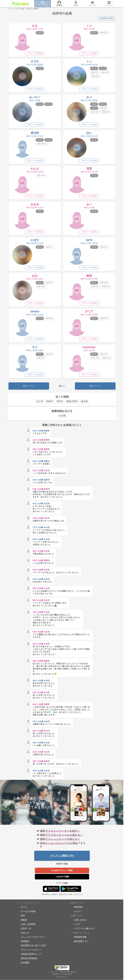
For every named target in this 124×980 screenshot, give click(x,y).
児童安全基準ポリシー (31, 957)
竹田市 (60, 404)
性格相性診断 (80, 940)
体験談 (24, 923)
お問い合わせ (80, 923)
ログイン (78, 914)
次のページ (95, 388)
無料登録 (78, 910)
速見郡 (84, 404)
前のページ (29, 388)
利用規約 (25, 944)
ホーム (24, 910)
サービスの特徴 (28, 914)
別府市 (50, 404)
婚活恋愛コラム (81, 944)
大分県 (62, 418)
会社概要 (25, 966)
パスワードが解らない (85, 931)
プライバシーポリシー (31, 953)
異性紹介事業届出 (29, 961)
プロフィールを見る (35, 53)
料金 (23, 919)
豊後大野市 (72, 404)
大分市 (40, 404)
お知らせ (25, 936)
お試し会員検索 (28, 927)
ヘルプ (77, 927)
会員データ (26, 931)
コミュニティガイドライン (33, 940)
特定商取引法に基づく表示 (33, 948)
